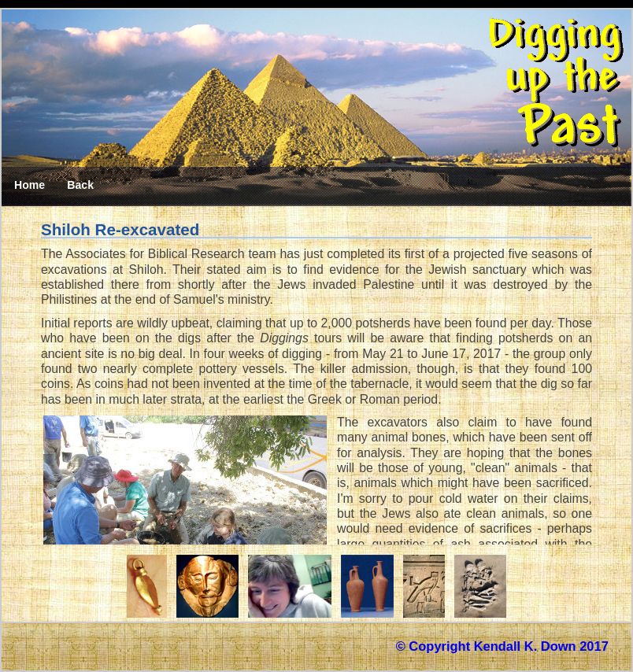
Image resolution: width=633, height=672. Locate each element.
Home (30, 185)
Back (80, 185)
